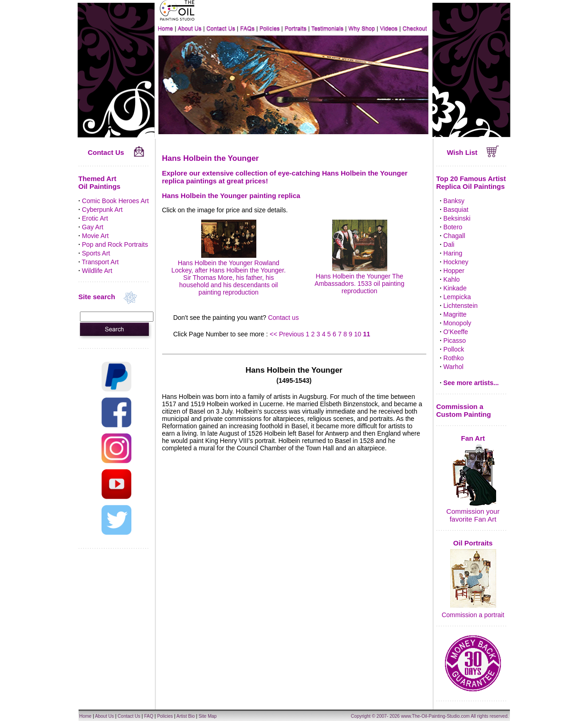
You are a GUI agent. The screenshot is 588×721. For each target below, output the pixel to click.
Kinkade (455, 288)
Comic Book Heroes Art (115, 201)
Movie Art (95, 236)
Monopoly (457, 323)
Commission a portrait (473, 615)
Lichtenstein (461, 306)
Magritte (455, 314)
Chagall (454, 236)
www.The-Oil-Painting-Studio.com (435, 716)
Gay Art (93, 227)
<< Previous (288, 334)
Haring (453, 253)
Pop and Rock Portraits (115, 244)
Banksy (454, 201)
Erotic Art (95, 218)
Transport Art (100, 262)
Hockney (456, 262)
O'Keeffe (456, 332)
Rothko (453, 358)
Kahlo (452, 279)
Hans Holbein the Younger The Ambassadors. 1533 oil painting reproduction (359, 280)
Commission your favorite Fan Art (473, 515)
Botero (453, 227)
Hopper (454, 271)
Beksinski (457, 218)
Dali (449, 244)
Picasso (455, 341)
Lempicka (457, 297)
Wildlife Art (97, 271)
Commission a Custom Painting (464, 410)
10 (358, 334)
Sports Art (96, 253)
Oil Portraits (473, 543)
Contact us (283, 318)
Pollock (454, 349)
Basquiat (456, 210)
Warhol (453, 367)
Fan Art (473, 438)
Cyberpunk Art (102, 210)
